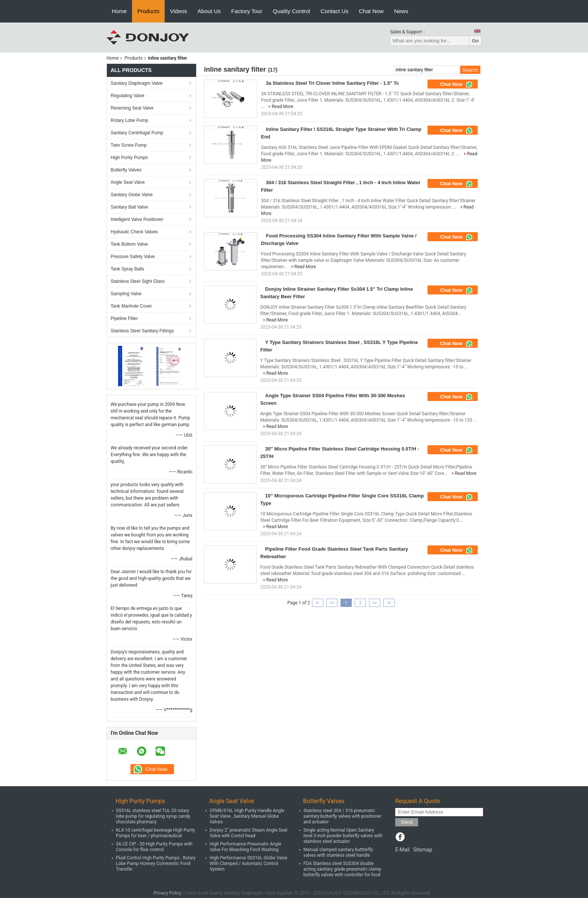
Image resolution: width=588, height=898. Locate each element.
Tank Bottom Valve (129, 244)
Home (119, 11)
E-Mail (402, 850)
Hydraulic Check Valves (134, 232)
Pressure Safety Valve (133, 257)
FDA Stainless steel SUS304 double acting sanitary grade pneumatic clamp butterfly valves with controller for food (342, 869)
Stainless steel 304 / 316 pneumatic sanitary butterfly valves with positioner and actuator (342, 816)
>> (374, 603)
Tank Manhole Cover (131, 306)
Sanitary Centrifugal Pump (137, 133)
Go (475, 41)
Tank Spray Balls (127, 269)
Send (407, 822)
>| (389, 603)
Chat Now (371, 11)
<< (332, 603)
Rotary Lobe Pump (129, 120)
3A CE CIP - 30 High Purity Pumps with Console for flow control (154, 847)
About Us (209, 11)
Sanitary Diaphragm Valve (137, 83)
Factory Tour (247, 11)
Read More (282, 107)
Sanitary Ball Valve (129, 207)
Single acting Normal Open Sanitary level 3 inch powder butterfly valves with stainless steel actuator (343, 836)
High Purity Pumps (129, 158)
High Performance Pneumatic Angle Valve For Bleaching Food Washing (245, 847)
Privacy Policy (167, 893)
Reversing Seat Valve (132, 108)
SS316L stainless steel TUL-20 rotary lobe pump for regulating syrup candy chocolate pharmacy (153, 816)
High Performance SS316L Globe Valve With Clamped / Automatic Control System (248, 863)
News (401, 11)
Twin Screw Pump (129, 145)
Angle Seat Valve (128, 182)
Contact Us (334, 11)
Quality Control (292, 11)
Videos (178, 11)
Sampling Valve (126, 294)
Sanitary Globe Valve (132, 195)
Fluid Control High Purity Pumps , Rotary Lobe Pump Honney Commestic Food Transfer (156, 863)
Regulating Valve (127, 96)
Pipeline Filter (124, 318)
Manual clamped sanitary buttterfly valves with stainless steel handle (338, 852)
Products (148, 11)
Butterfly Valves (126, 170)
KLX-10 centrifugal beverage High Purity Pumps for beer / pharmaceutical (155, 833)
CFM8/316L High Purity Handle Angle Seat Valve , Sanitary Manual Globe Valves (247, 816)
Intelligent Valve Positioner (137, 219)
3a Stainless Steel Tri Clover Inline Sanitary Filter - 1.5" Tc (332, 83)
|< (317, 603)
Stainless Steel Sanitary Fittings (142, 331)
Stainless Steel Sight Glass (138, 281)
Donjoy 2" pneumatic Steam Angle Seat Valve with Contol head (249, 833)
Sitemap (422, 850)
